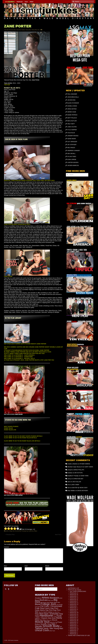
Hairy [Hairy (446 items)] (37, 616)
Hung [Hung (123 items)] (55, 616)
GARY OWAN (89, 467)
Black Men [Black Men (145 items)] (57, 602)
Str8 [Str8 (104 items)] (61, 627)
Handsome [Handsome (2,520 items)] (46, 616)
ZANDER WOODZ (73, 136)
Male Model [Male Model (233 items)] (52, 618)
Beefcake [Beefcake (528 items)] (44, 600)
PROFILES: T (74, 624)
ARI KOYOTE (79, 473)
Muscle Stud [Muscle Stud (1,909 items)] (42, 622)
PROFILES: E (74, 600)
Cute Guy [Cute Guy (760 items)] (39, 608)
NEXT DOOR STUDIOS (11, 426)
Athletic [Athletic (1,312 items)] (46, 598)
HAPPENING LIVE (73, 588)
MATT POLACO (72, 118)
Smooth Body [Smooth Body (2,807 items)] (51, 626)
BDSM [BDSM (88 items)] (61, 598)
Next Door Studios (21, 30)
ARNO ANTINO (72, 109)
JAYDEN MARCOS (73, 165)
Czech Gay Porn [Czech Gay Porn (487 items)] (51, 608)
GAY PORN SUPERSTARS (78, 591)
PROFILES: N (74, 614)
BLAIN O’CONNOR (73, 103)
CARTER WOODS (73, 162)
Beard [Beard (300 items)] (37, 600)
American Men (12, 30)
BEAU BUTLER (72, 121)
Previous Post (10, 535)
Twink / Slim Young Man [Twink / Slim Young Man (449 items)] (53, 628)
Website (47, 566)
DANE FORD (84, 476)
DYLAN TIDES (72, 156)
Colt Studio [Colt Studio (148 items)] (59, 605)
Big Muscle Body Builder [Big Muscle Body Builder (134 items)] (47, 602)
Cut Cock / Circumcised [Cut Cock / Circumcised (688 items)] (51, 606)
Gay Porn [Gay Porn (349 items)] (49, 610)
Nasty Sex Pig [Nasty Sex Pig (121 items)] (53, 622)
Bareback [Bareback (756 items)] (54, 598)
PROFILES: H (74, 604)
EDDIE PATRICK (72, 115)
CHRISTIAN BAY (78, 479)
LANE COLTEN (72, 127)
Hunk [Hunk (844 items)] (59, 616)
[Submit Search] (73, 2)
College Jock (12, 531)
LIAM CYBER (75, 485)
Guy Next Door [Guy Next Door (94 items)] (56, 612)
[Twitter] (6, 589)
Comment (7, 547)
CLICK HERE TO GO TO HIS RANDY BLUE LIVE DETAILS (22, 441)
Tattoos (36, 531)
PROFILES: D (74, 598)
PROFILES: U (74, 626)
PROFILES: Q (74, 619)
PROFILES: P (74, 618)
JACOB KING (71, 100)
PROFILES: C (74, 596)
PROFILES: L (74, 611)
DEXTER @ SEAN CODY (80, 488)
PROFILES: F (74, 601)
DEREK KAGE (72, 112)
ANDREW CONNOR (73, 151)
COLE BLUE (71, 133)
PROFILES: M (74, 613)
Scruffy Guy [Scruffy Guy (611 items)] (46, 624)
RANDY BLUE (8, 428)
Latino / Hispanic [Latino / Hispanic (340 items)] (41, 618)
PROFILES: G (74, 603)
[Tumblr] (9, 589)
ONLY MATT (71, 124)
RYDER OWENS (85, 464)
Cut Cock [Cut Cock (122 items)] (37, 606)
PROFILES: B (74, 595)
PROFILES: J (74, 608)
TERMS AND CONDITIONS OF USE (79, 635)
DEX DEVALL (71, 154)
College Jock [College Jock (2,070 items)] (48, 604)
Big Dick (7, 531)
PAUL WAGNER (72, 94)
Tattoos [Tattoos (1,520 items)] (39, 628)
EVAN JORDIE (72, 159)
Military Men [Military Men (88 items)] (49, 620)
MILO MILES (71, 148)
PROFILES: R (74, 621)
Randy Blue (28, 30)
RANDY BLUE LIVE (10, 430)
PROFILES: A (74, 593)
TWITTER (7, 85)
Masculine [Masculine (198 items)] (43, 620)
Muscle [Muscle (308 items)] (55, 620)
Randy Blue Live (36, 30)
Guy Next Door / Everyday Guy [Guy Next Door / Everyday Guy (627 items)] (49, 614)
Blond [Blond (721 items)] (38, 604)
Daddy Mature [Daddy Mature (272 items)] (40, 610)
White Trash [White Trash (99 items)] (52, 631)
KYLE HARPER (72, 130)
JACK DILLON (77, 482)
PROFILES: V (74, 627)
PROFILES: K (74, 609)
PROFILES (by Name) (74, 590)
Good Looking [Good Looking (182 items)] (48, 612)
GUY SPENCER (72, 142)
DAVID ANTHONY (83, 491)
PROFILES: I (74, 606)
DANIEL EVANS (72, 106)
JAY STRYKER (72, 145)
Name (6, 566)
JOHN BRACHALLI (73, 97)
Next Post (58, 535)
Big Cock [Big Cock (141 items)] (51, 600)
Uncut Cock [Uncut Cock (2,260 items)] (42, 630)
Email (26, 566)
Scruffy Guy (31, 531)
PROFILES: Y (74, 632)
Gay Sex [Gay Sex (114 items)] (41, 612)
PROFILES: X (74, 631)
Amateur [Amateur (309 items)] (38, 598)
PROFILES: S (74, 622)
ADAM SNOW (72, 139)
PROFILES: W (74, 629)
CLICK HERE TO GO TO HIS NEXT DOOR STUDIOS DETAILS (23, 436)
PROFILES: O (74, 616)
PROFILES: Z (74, 634)
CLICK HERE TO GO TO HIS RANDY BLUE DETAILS (20, 438)
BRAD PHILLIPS (79, 470)
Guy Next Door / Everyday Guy (22, 531)
